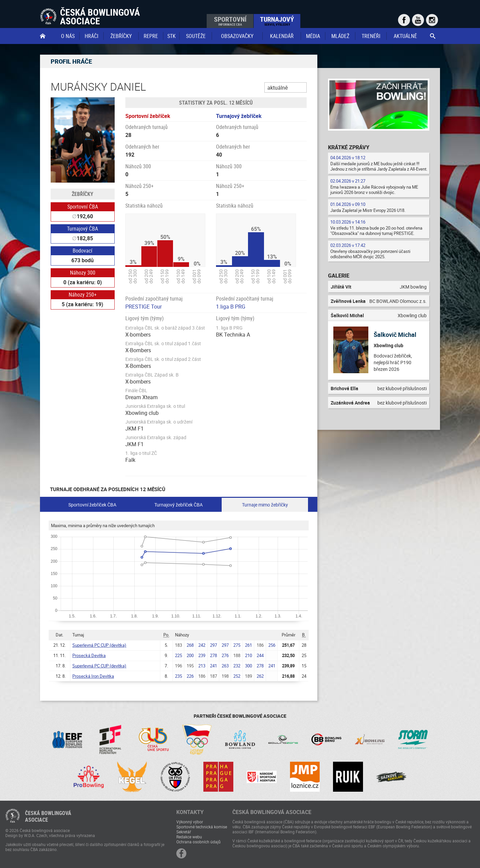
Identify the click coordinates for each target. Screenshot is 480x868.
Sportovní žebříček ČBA (92, 505)
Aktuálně (405, 36)
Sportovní (230, 21)
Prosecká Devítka (89, 655)
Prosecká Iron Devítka (93, 676)
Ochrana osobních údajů (198, 842)
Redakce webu (189, 837)
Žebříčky (121, 36)
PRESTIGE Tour (143, 307)
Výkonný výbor (190, 822)
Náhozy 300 (83, 273)
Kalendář (282, 36)
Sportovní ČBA (83, 207)
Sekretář (184, 832)
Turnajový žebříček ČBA (178, 505)
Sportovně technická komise (202, 827)
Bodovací (82, 251)
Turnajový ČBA (82, 229)
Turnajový (277, 21)
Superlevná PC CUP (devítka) (99, 645)
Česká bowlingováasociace (48, 816)
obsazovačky (237, 36)
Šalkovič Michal (395, 335)
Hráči (91, 36)
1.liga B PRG (231, 307)
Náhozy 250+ (83, 295)
